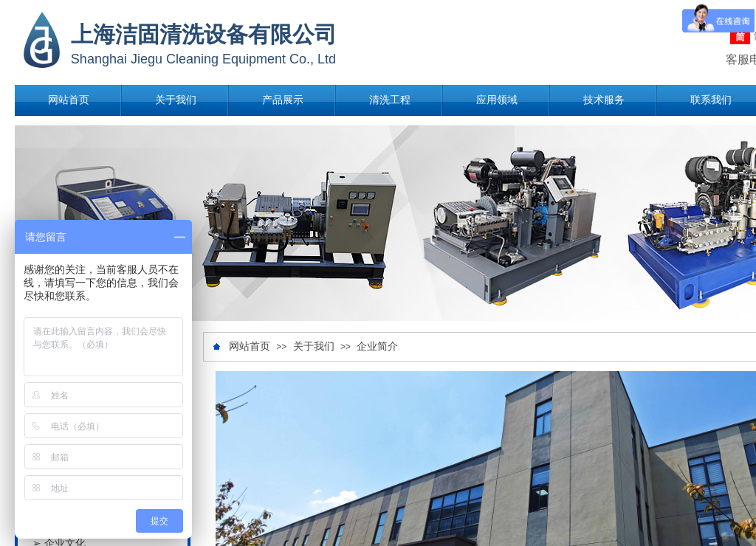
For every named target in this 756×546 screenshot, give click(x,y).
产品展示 (283, 100)
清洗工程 (390, 100)
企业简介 (377, 346)
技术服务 (604, 100)
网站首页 (69, 100)
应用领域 (497, 100)
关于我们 (176, 100)
